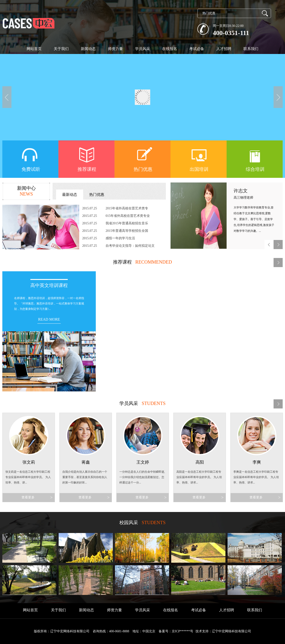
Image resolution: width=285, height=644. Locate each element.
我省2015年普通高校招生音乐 (127, 223)
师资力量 (115, 49)
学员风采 (142, 49)
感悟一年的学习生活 (120, 238)
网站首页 (34, 49)
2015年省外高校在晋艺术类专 (127, 208)
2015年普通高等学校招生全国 (127, 231)
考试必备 (197, 49)
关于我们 (61, 49)
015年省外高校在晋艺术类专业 (128, 216)
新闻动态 (88, 49)
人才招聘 (224, 49)
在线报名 (170, 49)
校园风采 (129, 522)
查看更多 (36, 497)
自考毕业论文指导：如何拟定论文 (130, 246)
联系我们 (251, 49)
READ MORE (49, 319)
